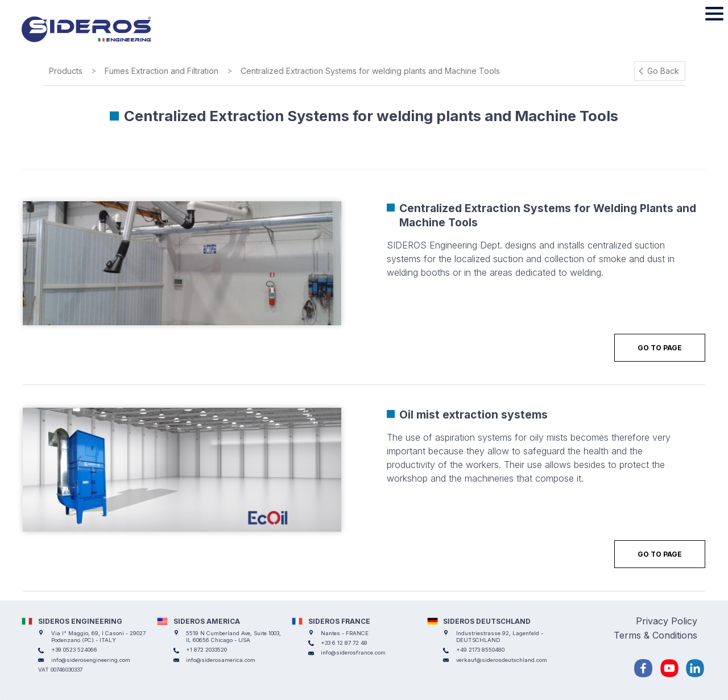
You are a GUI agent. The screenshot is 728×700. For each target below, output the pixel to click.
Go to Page (660, 348)
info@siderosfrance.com (353, 653)
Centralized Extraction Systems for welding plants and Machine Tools (370, 71)
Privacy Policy (667, 621)
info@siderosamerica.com (221, 660)
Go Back (663, 71)
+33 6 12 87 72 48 (344, 643)
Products (66, 71)
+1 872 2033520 (206, 650)
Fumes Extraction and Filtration (162, 71)
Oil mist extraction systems (473, 415)
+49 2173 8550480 (480, 650)
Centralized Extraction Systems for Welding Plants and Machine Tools (548, 215)
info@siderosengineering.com (91, 660)
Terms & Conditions (655, 635)
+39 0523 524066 (74, 650)
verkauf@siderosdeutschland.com (502, 660)
